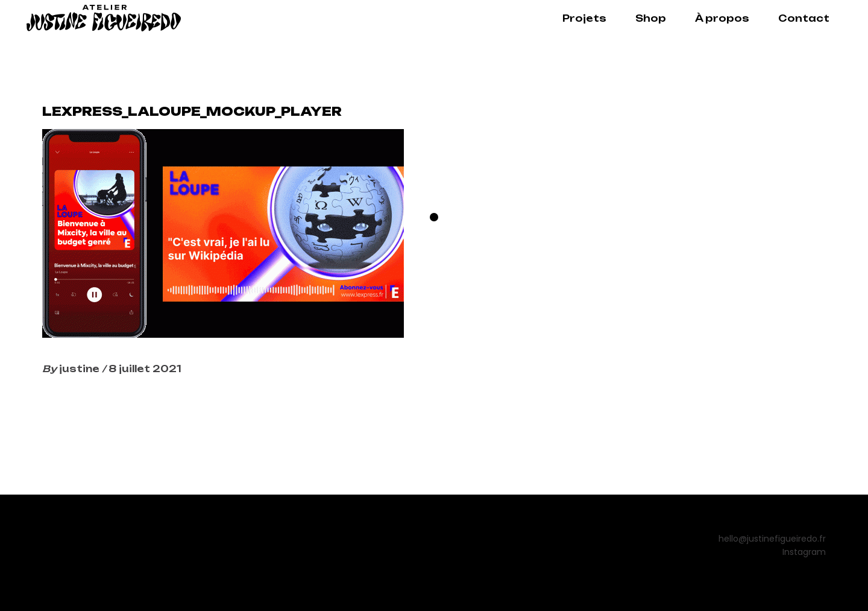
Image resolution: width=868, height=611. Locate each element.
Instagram (804, 552)
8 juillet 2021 (145, 369)
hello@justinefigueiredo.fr (772, 539)
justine (80, 369)
